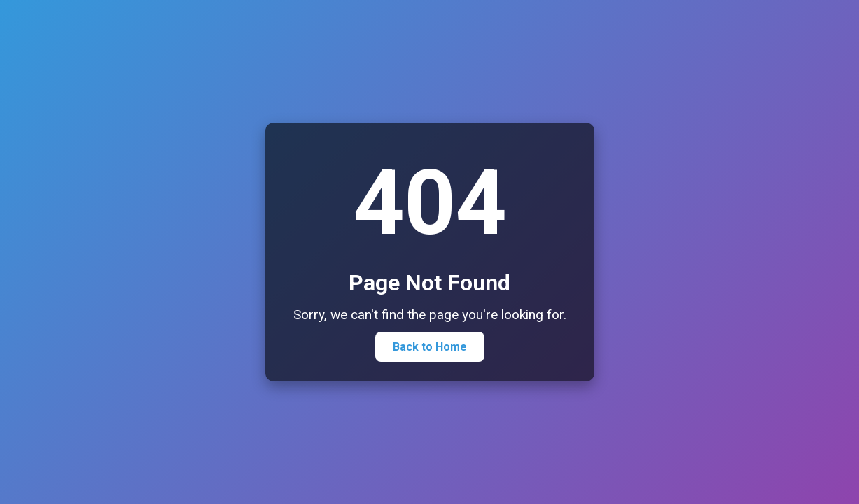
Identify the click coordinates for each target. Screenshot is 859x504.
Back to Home (430, 347)
